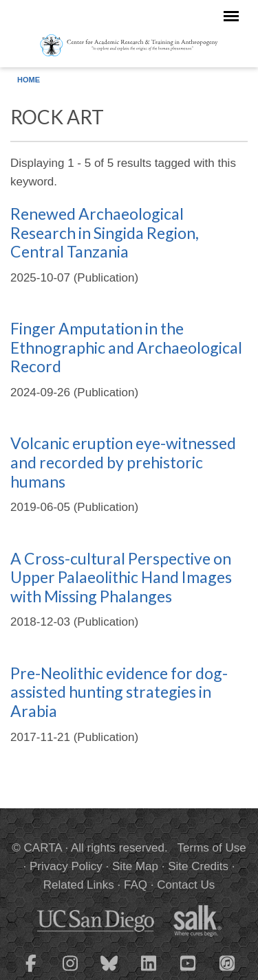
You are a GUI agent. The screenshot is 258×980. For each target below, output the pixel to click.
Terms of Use (212, 848)
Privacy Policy (66, 866)
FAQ (136, 885)
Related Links (79, 885)
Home (29, 80)
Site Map (135, 866)
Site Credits (198, 866)
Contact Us (186, 885)
